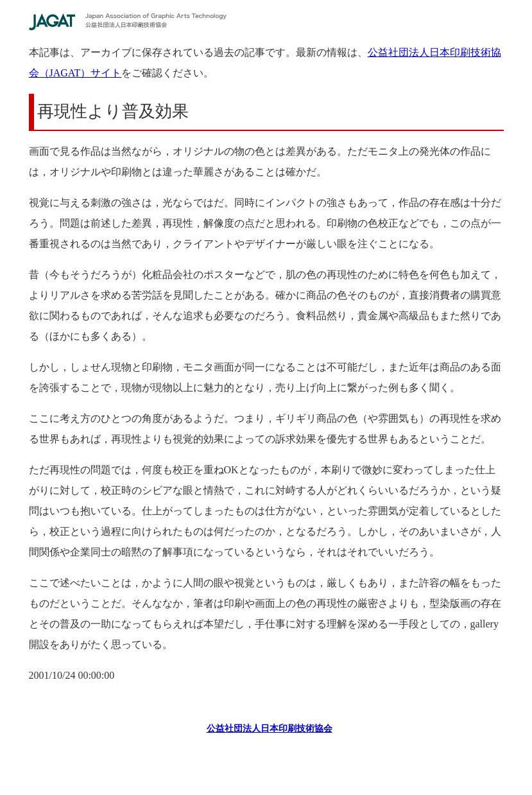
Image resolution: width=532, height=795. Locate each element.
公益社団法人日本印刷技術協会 (270, 729)
